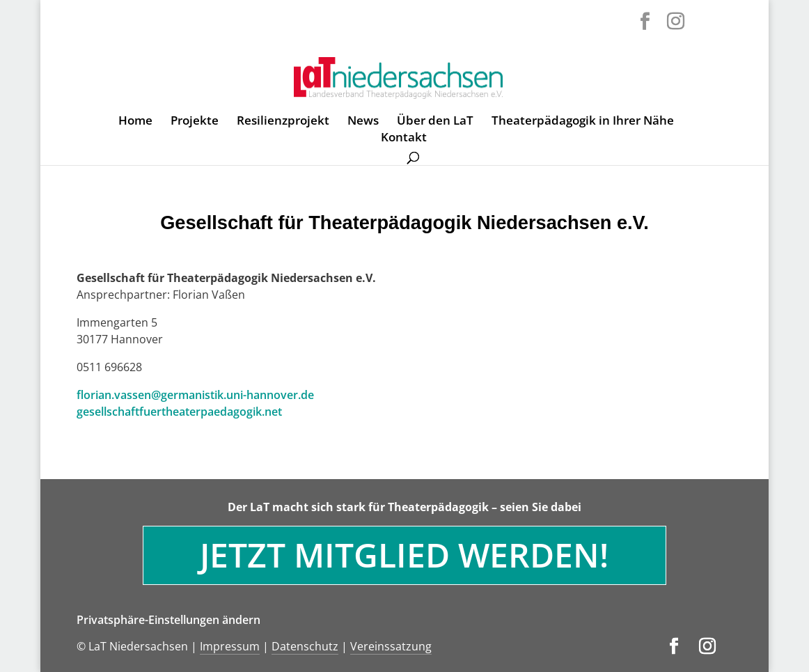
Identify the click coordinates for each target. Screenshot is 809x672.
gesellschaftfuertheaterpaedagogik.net (179, 412)
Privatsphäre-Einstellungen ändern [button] (168, 620)
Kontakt (404, 139)
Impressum (230, 646)
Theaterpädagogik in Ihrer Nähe (583, 122)
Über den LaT (435, 122)
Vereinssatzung (391, 646)
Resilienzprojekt (283, 122)
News (363, 122)
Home (135, 122)
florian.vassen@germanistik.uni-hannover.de (195, 395)
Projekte (195, 122)
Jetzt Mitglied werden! (404, 555)
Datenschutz (305, 646)
